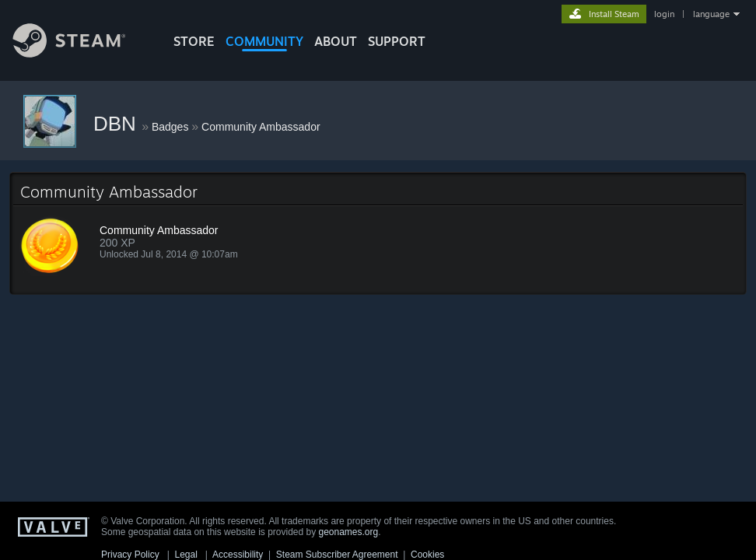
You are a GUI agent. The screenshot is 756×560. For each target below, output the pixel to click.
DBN (117, 124)
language (711, 14)
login (664, 14)
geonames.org (349, 532)
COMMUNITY (264, 41)
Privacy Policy (130, 555)
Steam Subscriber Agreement (337, 555)
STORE (194, 41)
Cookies (427, 555)
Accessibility (238, 555)
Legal (185, 555)
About (336, 41)
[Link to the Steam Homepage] (81, 53)
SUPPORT (397, 41)
